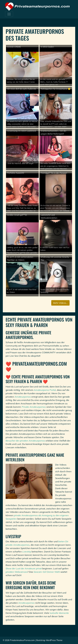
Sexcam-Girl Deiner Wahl (47, 572)
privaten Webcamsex (17, 572)
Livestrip (27, 552)
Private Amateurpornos (34, 407)
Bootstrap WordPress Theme (49, 640)
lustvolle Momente (59, 613)
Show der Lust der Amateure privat (24, 568)
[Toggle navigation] (9, 14)
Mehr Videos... (60, 303)
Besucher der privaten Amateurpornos (25, 441)
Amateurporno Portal (45, 390)
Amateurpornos (23, 397)
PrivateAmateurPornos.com (22, 640)
